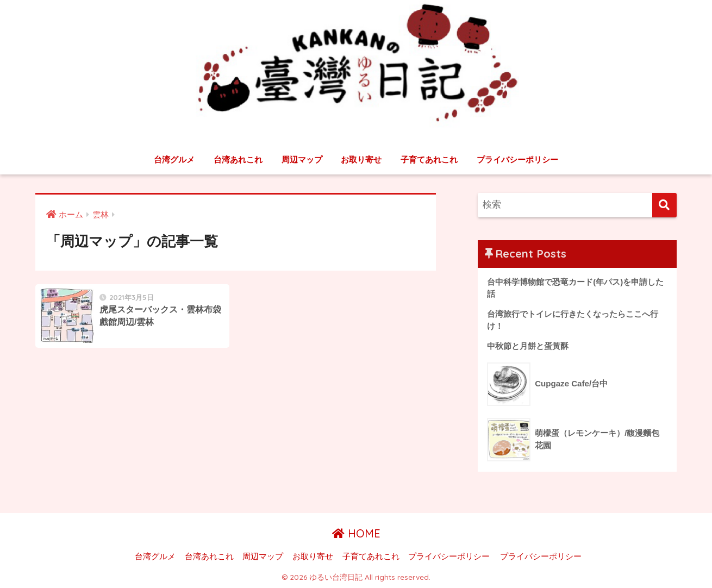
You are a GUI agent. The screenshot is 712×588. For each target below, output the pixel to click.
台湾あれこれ (238, 159)
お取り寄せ (361, 159)
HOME (356, 533)
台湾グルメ (174, 159)
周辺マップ (302, 159)
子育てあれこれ (429, 159)
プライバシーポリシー (517, 159)
